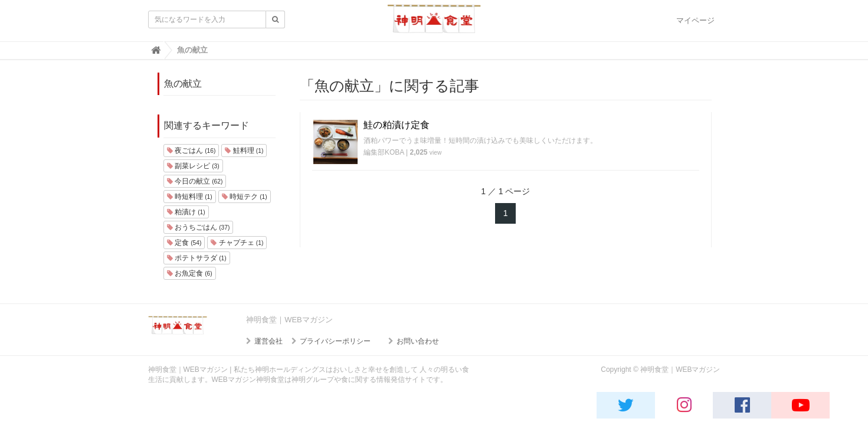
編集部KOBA (384, 152)
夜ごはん (191, 151)
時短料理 (190, 197)
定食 (184, 243)
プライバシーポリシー (335, 341)
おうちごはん (199, 227)
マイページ (695, 20)
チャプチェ (237, 243)
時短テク (245, 197)
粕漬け (186, 212)
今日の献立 (195, 181)
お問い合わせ (418, 341)
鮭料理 (244, 151)
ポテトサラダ (197, 258)
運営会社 (268, 341)
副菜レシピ (193, 166)
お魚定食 (190, 273)
